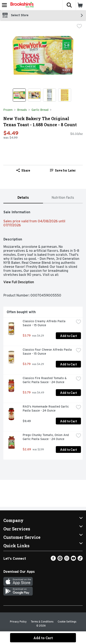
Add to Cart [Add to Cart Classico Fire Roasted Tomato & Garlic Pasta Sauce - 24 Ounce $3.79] (68, 393)
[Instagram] (67, 560)
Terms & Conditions (42, 622)
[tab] (23, 198)
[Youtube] (73, 560)
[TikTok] (80, 560)
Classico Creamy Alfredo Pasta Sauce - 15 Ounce (44, 323)
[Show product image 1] (19, 95)
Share (23, 170)
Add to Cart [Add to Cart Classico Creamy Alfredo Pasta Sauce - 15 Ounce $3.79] (68, 336)
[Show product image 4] (65, 95)
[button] (69, 5)
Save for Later (63, 170)
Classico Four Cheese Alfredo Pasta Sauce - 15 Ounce (48, 352)
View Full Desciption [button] (19, 282)
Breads (22, 110)
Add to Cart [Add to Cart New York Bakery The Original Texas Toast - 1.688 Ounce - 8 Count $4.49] (43, 638)
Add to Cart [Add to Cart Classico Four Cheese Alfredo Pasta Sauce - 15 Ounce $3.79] (68, 364)
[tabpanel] (43, 333)
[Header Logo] (21, 5)
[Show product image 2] (34, 95)
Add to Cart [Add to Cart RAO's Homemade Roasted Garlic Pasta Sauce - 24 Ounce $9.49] (68, 421)
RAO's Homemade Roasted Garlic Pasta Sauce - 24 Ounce (46, 409)
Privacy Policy (18, 622)
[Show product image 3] (50, 95)
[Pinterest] (60, 560)
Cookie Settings (67, 622)
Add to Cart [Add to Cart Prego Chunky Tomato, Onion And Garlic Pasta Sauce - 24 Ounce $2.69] (68, 450)
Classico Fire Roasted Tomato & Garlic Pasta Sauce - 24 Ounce (45, 380)
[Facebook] (53, 560)
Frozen (8, 110)
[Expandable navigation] (4, 5)
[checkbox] (79, 27)
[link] (63, 170)
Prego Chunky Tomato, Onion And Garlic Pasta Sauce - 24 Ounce (46, 437)
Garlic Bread (40, 110)
